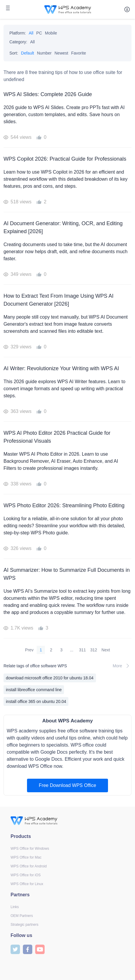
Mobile (51, 33)
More (122, 666)
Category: (18, 42)
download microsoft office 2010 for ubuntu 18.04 (50, 678)
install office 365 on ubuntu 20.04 (36, 701)
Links (15, 907)
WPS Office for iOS (26, 875)
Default (28, 53)
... (72, 650)
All (31, 33)
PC (39, 33)
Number (44, 53)
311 (82, 650)
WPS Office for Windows (30, 849)
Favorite (79, 53)
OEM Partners (22, 916)
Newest (61, 53)
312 (94, 650)
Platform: (18, 33)
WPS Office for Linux (27, 884)
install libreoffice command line (34, 690)
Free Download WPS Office (67, 785)
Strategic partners (25, 925)
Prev (29, 650)
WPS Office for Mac (26, 857)
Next (106, 650)
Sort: (14, 53)
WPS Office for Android (29, 866)
